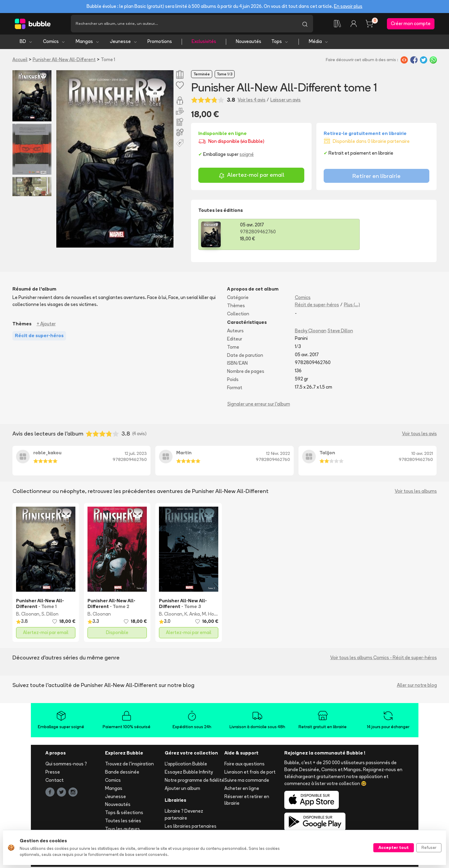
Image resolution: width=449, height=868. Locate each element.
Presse (53, 773)
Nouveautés (249, 43)
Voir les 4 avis (252, 101)
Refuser (429, 847)
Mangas (88, 43)
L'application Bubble (186, 765)
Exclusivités (204, 43)
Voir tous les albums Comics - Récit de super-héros (384, 658)
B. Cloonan (28, 615)
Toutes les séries (123, 822)
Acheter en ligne (242, 789)
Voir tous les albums (416, 492)
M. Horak (211, 615)
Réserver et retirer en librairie (247, 801)
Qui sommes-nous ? (66, 765)
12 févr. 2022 (278, 455)
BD (26, 43)
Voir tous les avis (419, 435)
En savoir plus (348, 6)
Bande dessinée (122, 773)
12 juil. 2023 (136, 455)
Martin (184, 454)
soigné (247, 155)
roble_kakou (47, 454)
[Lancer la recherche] (305, 24)
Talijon (327, 454)
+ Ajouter (46, 325)
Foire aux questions (244, 765)
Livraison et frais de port (250, 773)
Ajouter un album (182, 789)
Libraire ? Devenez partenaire (184, 816)
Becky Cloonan (311, 332)
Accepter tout (394, 847)
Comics (54, 43)
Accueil (20, 60)
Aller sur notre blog (417, 686)
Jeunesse (124, 43)
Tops (280, 43)
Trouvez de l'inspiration (129, 765)
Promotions (160, 43)
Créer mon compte (411, 24)
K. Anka (192, 615)
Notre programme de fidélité (195, 781)
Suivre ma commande (247, 781)
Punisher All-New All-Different (64, 60)
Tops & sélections (124, 814)
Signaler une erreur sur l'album (259, 405)
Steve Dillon (340, 332)
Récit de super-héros (317, 306)
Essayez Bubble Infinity (189, 773)
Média (319, 43)
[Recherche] (184, 24)
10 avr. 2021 (422, 455)
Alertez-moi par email (251, 177)
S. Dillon (50, 615)
